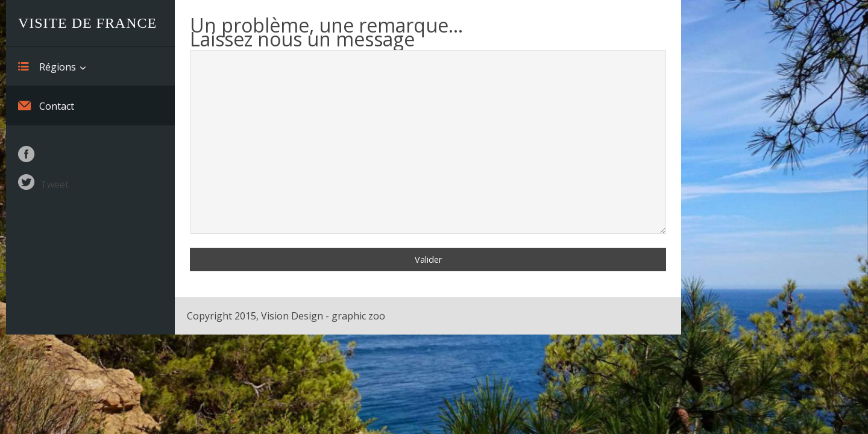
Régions (47, 66)
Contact (46, 105)
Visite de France (87, 23)
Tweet (55, 184)
